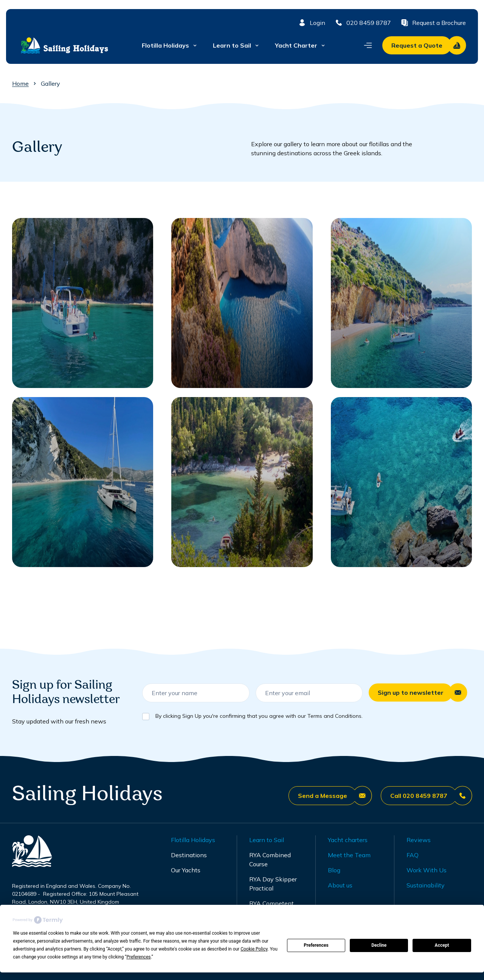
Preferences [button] (138, 957)
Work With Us (427, 870)
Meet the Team (349, 855)
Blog (334, 870)
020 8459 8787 (363, 23)
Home (20, 83)
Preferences (316, 945)
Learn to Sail (236, 45)
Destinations (189, 855)
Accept (442, 945)
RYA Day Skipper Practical (273, 884)
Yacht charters (348, 840)
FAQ (413, 855)
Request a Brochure (433, 23)
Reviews (419, 840)
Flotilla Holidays (170, 45)
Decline (379, 945)
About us (340, 885)
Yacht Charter (300, 45)
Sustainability (426, 885)
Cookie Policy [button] (254, 949)
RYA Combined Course (270, 859)
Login (311, 23)
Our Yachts (186, 870)
